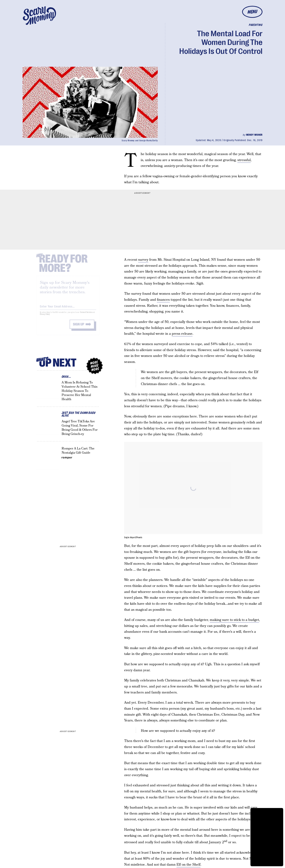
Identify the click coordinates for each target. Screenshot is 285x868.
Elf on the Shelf (188, 865)
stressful (244, 160)
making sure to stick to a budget (234, 620)
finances (163, 300)
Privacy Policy (45, 317)
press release (182, 334)
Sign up (79, 327)
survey (143, 260)
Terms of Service (86, 315)
